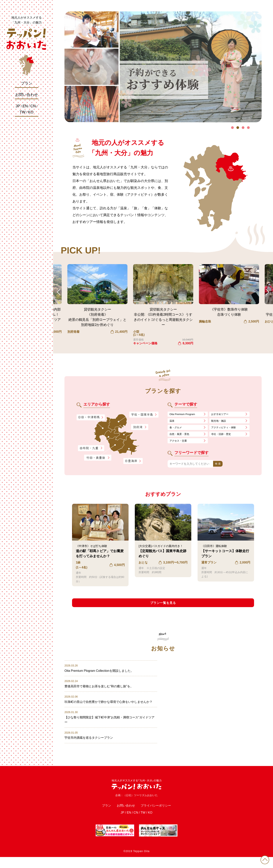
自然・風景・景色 (181, 436)
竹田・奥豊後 (98, 458)
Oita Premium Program (184, 414)
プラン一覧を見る (163, 606)
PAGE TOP (264, 859)
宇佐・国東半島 (144, 415)
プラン (27, 83)
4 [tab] (248, 128)
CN (33, 106)
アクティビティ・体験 (225, 429)
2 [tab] (238, 128)
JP (18, 106)
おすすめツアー (221, 414)
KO (31, 112)
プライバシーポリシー (159, 815)
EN (25, 106)
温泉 (172, 422)
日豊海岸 (133, 461)
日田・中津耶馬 (88, 417)
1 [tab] (232, 128)
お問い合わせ (27, 95)
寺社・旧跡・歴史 (223, 436)
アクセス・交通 (179, 443)
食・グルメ (177, 429)
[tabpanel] (163, 67)
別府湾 (140, 427)
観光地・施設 (220, 422)
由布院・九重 (91, 448)
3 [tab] (243, 128)
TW (22, 112)
